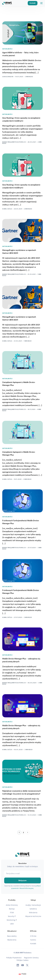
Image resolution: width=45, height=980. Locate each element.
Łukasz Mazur (8, 77)
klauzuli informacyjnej (27, 888)
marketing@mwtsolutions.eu (14, 142)
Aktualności (7, 49)
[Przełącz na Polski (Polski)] (22, 974)
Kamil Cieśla (7, 209)
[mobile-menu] (41, 3)
